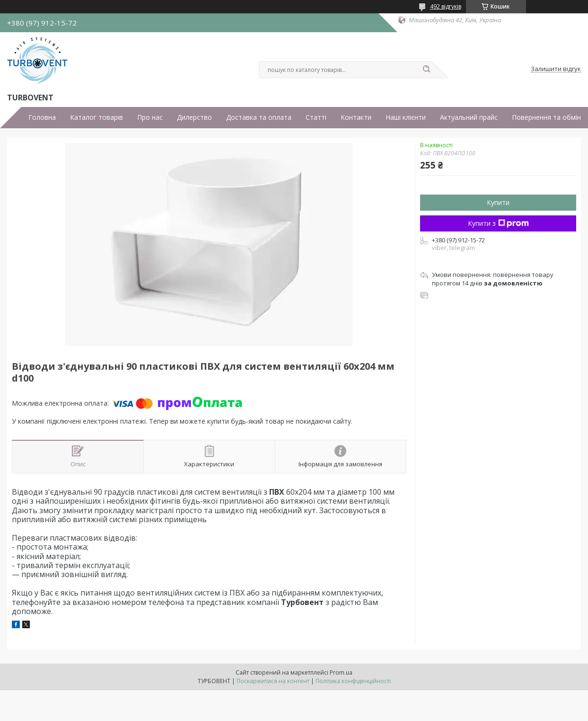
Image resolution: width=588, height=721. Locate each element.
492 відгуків (446, 6)
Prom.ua (341, 672)
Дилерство (194, 117)
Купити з (498, 223)
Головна (42, 117)
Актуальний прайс (469, 117)
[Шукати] (427, 70)
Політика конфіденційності (353, 681)
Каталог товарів (97, 117)
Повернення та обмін (546, 117)
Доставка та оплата (259, 117)
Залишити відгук (556, 69)
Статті (316, 117)
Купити (498, 202)
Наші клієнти (406, 117)
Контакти (356, 117)
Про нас (150, 117)
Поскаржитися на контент (273, 681)
